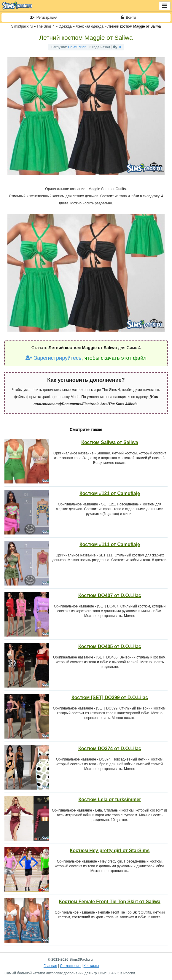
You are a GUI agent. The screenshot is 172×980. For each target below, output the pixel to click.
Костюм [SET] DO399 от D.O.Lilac (110, 697)
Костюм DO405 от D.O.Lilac (110, 646)
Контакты (91, 966)
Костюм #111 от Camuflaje (110, 544)
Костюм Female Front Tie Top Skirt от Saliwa (110, 902)
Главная (50, 966)
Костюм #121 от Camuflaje (110, 493)
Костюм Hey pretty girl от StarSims (110, 851)
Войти (128, 17)
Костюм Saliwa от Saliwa (110, 442)
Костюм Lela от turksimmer (110, 800)
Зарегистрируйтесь (53, 358)
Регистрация (44, 17)
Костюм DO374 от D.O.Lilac (110, 748)
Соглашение (70, 966)
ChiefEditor (77, 47)
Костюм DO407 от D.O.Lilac (110, 595)
